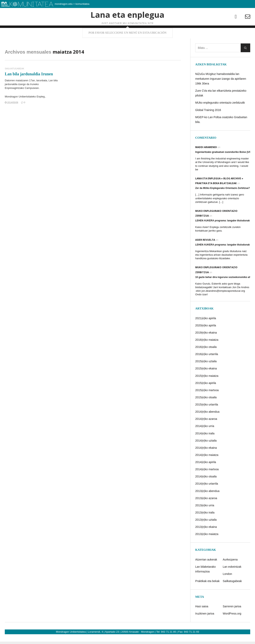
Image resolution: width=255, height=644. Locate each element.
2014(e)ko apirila (206, 473)
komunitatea (82, 4)
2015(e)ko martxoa (207, 401)
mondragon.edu (64, 4)
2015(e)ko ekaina (206, 380)
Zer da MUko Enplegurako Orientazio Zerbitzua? (223, 199)
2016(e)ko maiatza (207, 351)
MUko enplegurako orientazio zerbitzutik (220, 114)
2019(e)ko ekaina (206, 344)
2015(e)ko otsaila (206, 408)
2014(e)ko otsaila (206, 488)
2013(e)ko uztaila (206, 531)
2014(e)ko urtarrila (207, 495)
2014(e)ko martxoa (207, 480)
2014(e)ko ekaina (206, 459)
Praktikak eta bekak (207, 592)
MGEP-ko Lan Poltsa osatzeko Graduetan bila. (221, 131)
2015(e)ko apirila (206, 394)
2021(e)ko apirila (206, 329)
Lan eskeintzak (232, 578)
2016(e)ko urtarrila (207, 365)
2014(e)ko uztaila (206, 452)
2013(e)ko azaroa (206, 509)
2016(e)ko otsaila (206, 358)
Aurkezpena (230, 570)
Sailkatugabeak (15, 80)
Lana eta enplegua (127, 27)
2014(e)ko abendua (207, 423)
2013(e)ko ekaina (206, 538)
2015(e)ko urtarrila (207, 415)
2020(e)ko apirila (206, 336)
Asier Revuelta (205, 251)
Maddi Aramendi (206, 158)
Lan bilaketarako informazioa (205, 580)
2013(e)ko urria (205, 516)
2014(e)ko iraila (205, 444)
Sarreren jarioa (232, 617)
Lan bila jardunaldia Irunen (29, 85)
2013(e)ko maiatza (207, 545)
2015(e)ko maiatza (207, 387)
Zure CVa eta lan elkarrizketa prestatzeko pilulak (221, 104)
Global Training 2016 (208, 121)
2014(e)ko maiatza (207, 466)
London (227, 585)
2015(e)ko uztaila (206, 372)
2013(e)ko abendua (207, 502)
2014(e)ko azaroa (206, 430)
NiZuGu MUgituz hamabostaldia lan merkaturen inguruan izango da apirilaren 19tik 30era (221, 90)
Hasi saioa (202, 617)
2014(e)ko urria (205, 437)
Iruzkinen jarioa (205, 625)
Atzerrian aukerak (206, 570)
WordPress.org (232, 625)
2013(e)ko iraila (205, 523)
